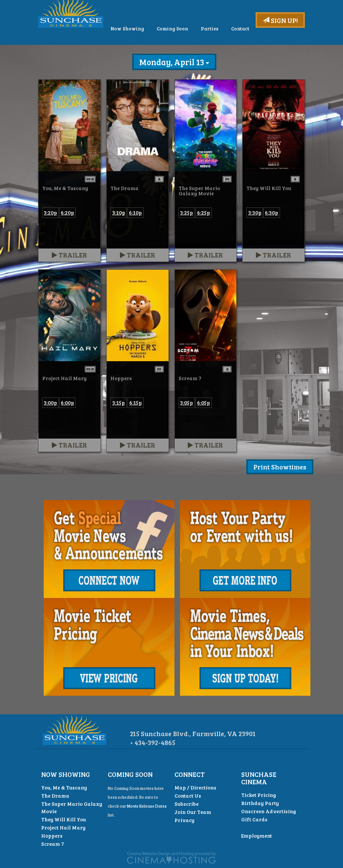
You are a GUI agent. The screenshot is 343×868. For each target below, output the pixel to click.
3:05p (187, 403)
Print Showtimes (280, 467)
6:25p (204, 212)
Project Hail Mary (63, 827)
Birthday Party (260, 803)
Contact (289, 49)
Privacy (184, 820)
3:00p (50, 403)
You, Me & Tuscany (64, 787)
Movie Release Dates (147, 806)
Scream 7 (53, 844)
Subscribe (187, 804)
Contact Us (188, 796)
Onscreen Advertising (269, 811)
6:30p (272, 212)
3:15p (119, 403)
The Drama (55, 796)
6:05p (204, 403)
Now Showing (177, 49)
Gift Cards (254, 819)
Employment (257, 836)
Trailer (69, 255)
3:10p (119, 212)
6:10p (135, 212)
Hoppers (52, 836)
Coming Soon (222, 49)
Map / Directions (195, 787)
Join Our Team (193, 812)
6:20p (67, 212)
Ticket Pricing (259, 795)
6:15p (136, 403)
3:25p (187, 212)
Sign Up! (280, 20)
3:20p (50, 212)
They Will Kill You (64, 819)
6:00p (67, 403)
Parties (259, 49)
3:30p (255, 212)
